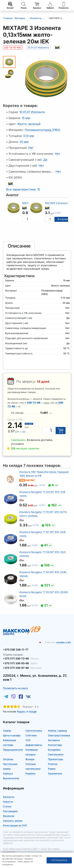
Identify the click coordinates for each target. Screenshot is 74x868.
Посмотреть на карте (15, 688)
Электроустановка (59, 735)
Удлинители (55, 773)
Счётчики (31, 735)
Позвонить (64, 5)
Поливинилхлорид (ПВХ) (42, 130)
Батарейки (54, 750)
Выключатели (11, 778)
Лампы (7, 731)
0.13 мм (29, 136)
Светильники (56, 754)
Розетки (53, 764)
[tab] (19, 246)
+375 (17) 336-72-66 (21, 658)
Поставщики (10, 811)
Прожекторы (55, 759)
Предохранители (13, 750)
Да (45, 160)
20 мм (24, 142)
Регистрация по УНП (15, 825)
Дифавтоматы (34, 745)
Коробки (30, 773)
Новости (8, 802)
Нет (31, 148)
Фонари (30, 759)
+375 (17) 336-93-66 (20, 663)
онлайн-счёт (64, 642)
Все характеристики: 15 (23, 189)
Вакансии (9, 816)
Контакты (9, 797)
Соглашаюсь (59, 860)
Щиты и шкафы (12, 735)
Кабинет (50, 5)
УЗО (28, 740)
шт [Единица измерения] (52, 220)
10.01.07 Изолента (32, 112)
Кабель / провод (57, 731)
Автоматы (54, 740)
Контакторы (55, 745)
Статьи (7, 806)
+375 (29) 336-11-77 (16, 650)
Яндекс (21, 712)
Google (33, 712)
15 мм (26, 118)
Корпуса (8, 773)
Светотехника (34, 731)
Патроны (8, 759)
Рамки (52, 769)
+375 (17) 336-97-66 (22, 668)
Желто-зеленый (29, 124)
